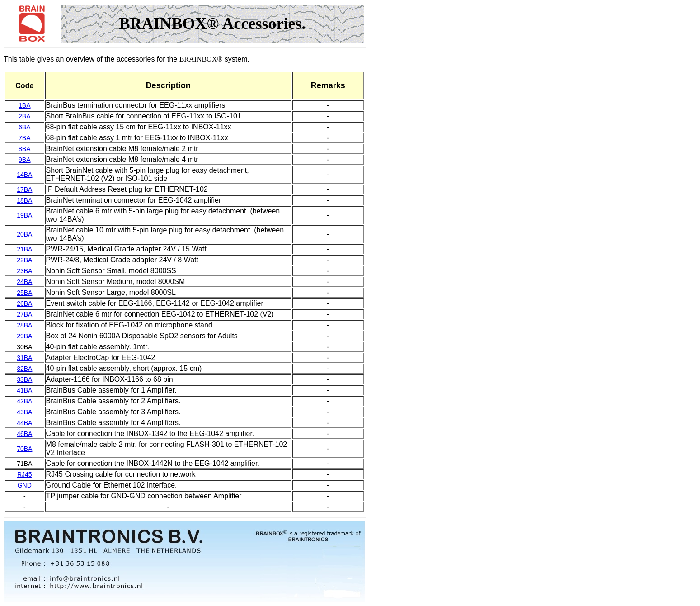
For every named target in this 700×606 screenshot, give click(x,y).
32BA (24, 369)
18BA (24, 200)
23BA (24, 271)
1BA (24, 105)
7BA (24, 138)
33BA (24, 379)
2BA (24, 116)
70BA (24, 449)
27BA (24, 314)
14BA (24, 175)
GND (25, 485)
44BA (24, 423)
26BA (24, 303)
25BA (24, 293)
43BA (24, 412)
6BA (24, 127)
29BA (24, 336)
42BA (24, 401)
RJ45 (25, 474)
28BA (24, 325)
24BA (24, 282)
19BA (24, 215)
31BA (24, 358)
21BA (24, 249)
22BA (24, 260)
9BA (24, 160)
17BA (24, 189)
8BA (24, 149)
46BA (24, 434)
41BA (24, 390)
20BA (24, 234)
